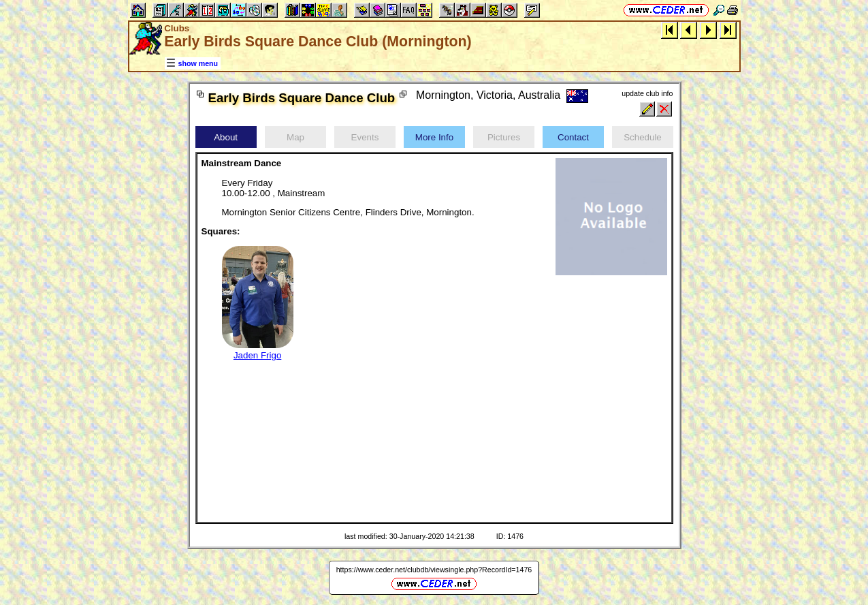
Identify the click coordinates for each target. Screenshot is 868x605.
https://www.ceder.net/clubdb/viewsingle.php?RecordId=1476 (434, 570)
